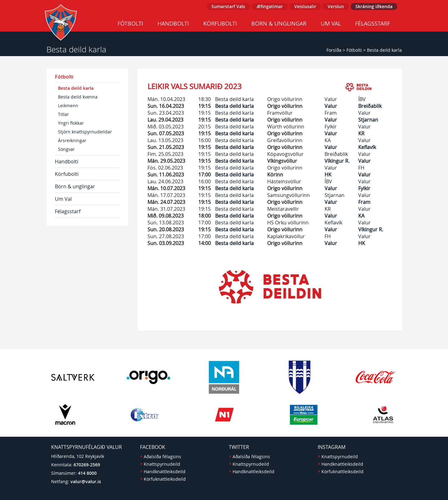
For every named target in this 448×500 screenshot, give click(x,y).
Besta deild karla (384, 50)
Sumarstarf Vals (228, 6)
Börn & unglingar (279, 23)
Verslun (336, 6)
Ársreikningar (72, 140)
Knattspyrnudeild (162, 464)
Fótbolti (130, 23)
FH (361, 168)
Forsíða (334, 50)
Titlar (63, 114)
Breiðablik (370, 106)
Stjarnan (368, 120)
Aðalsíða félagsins (162, 457)
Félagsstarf (373, 23)
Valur (331, 99)
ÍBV (362, 99)
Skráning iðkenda (374, 6)
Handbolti (173, 23)
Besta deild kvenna (78, 97)
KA (328, 140)
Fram (331, 113)
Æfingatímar (270, 6)
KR (361, 133)
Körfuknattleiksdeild (165, 479)
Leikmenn (68, 106)
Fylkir (331, 127)
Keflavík (367, 147)
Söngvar (66, 149)
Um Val (331, 23)
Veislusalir (305, 6)
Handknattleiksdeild (165, 471)
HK (328, 175)
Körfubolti (220, 23)
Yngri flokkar (71, 123)
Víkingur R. (337, 161)
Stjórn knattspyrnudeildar (85, 132)
